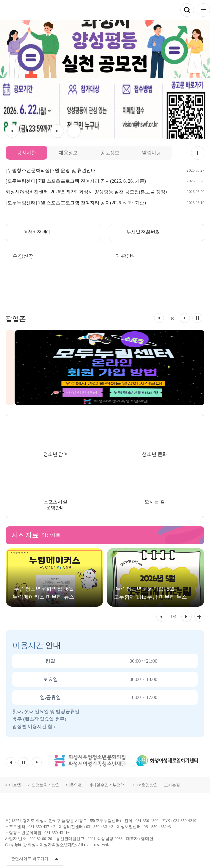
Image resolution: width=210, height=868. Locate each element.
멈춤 (74, 131)
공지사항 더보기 (198, 153)
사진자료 (25, 535)
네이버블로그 (199, 858)
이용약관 (74, 785)
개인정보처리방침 (44, 785)
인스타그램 (187, 858)
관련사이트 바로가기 (30, 859)
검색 (187, 10)
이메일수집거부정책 (107, 785)
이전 (12, 131)
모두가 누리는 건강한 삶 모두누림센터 (31, 10)
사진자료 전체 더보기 (199, 617)
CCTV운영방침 (144, 785)
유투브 (174, 858)
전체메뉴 (203, 10)
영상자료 (51, 535)
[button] (159, 318)
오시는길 (172, 785)
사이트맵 (13, 785)
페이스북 (162, 858)
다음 (57, 131)
